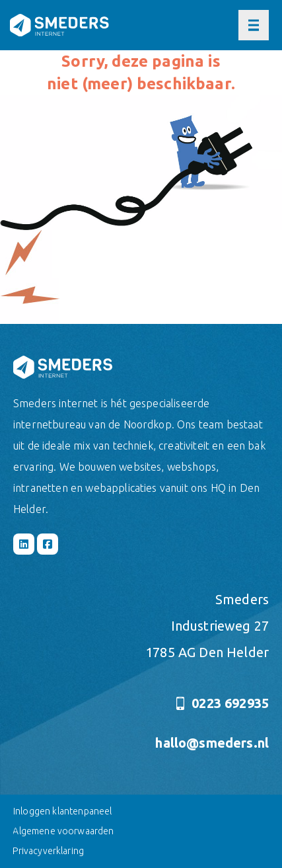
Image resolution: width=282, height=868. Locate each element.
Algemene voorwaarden (63, 831)
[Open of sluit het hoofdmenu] (254, 25)
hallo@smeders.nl (212, 743)
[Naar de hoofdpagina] (59, 25)
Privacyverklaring (48, 851)
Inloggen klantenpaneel (63, 811)
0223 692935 (223, 703)
